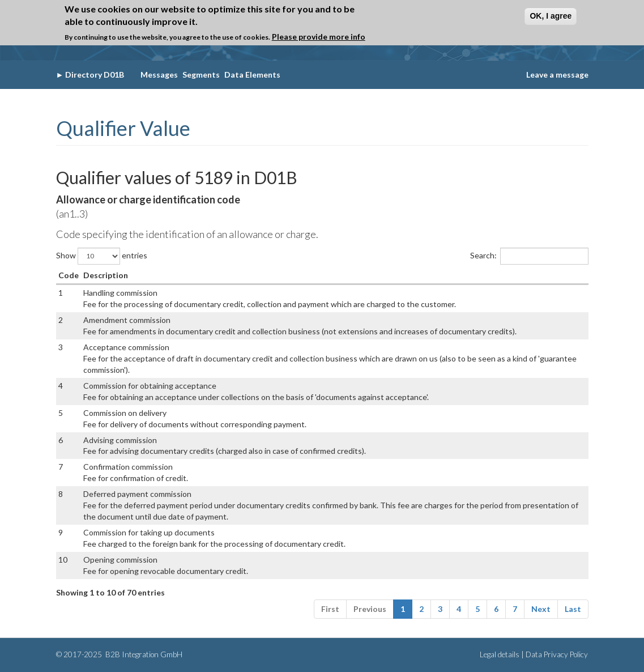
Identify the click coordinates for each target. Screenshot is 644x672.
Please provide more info (319, 37)
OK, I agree (551, 16)
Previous (370, 609)
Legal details (500, 654)
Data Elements (252, 75)
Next (541, 609)
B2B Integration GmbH (143, 654)
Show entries (102, 256)
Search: (529, 256)
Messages (159, 75)
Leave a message (557, 75)
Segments (201, 75)
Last (573, 609)
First (330, 609)
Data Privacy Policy (557, 654)
